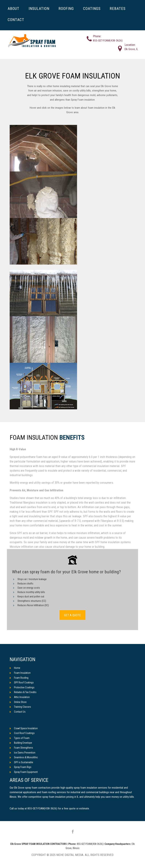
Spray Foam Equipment (24, 772)
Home (15, 668)
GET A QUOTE (72, 615)
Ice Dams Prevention (22, 753)
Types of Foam (20, 738)
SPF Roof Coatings (22, 682)
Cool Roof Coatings (22, 733)
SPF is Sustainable (21, 762)
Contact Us (18, 712)
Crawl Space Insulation (24, 728)
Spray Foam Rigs (20, 767)
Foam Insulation (20, 673)
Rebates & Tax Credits (23, 692)
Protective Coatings (22, 687)
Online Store (18, 702)
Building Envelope (21, 743)
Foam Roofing (19, 678)
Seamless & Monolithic (24, 757)
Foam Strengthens (21, 748)
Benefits (72, 438)
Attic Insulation (20, 697)
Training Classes (20, 707)
